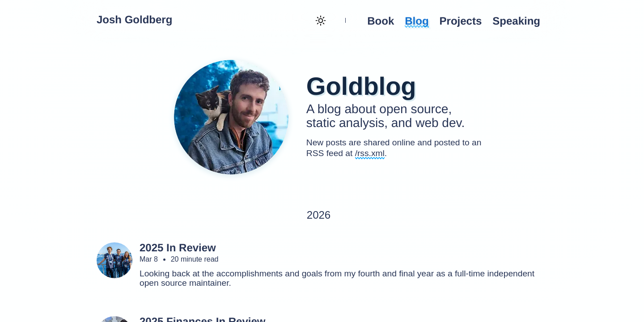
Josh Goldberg (134, 20)
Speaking (516, 21)
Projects (461, 21)
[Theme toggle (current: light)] (320, 21)
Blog (417, 21)
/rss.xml (370, 153)
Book (381, 21)
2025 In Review (178, 248)
